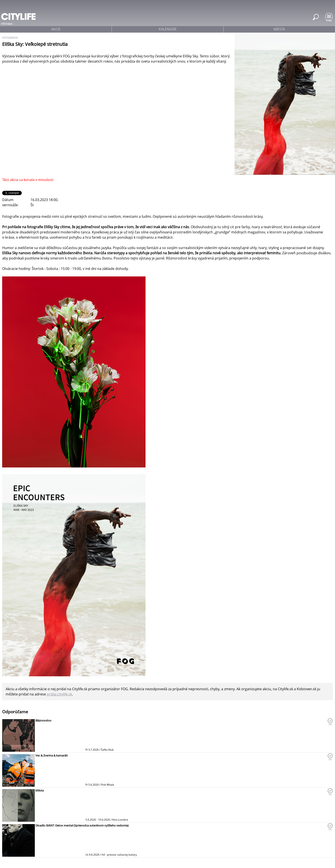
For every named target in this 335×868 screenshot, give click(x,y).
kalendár (168, 29)
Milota (40, 790)
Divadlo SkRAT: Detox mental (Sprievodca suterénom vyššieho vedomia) (82, 825)
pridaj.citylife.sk (59, 694)
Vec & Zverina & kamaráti (52, 755)
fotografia (10, 38)
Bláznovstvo (43, 720)
